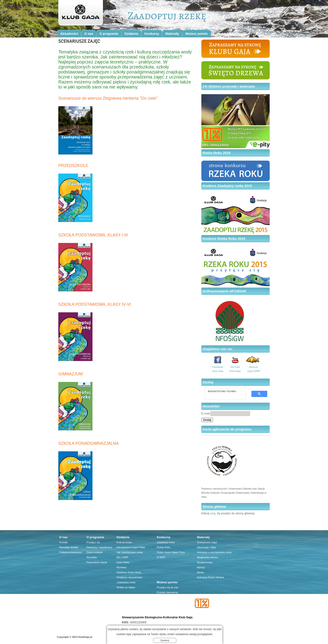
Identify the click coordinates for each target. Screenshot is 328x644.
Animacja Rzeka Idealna (211, 577)
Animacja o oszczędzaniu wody (214, 552)
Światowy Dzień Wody (129, 572)
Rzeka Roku (164, 547)
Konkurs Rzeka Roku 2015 (224, 239)
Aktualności (69, 34)
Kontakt (63, 542)
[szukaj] (222, 391)
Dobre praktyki (95, 552)
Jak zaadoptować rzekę (130, 552)
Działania (132, 34)
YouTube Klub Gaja (235, 369)
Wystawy (122, 567)
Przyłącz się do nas (168, 587)
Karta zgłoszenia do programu (227, 429)
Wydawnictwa (205, 562)
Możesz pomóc (197, 34)
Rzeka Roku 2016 (217, 153)
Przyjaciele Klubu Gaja (169, 612)
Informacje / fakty (207, 547)
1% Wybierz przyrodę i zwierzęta (229, 86)
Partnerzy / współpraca (99, 547)
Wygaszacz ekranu (208, 557)
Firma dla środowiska (169, 607)
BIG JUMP (123, 557)
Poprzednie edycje (97, 562)
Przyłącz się (93, 542)
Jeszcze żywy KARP (253, 369)
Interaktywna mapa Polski (131, 547)
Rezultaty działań (69, 547)
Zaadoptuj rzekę (166, 542)
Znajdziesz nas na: (218, 349)
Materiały (172, 34)
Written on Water (126, 587)
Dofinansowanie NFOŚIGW (224, 291)
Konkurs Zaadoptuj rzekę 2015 (227, 186)
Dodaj (207, 420)
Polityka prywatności (71, 552)
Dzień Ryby (123, 562)
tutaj (213, 513)
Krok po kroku (124, 542)
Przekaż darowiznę (167, 592)
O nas (89, 34)
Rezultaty (92, 557)
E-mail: (206, 413)
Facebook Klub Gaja (218, 369)
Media (200, 572)
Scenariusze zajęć (207, 542)
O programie (109, 34)
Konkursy (152, 34)
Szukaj (208, 382)
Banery (201, 567)
